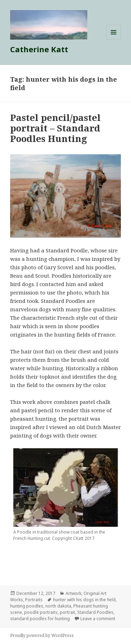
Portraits (34, 600)
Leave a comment (98, 619)
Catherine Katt (39, 49)
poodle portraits (41, 612)
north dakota (58, 606)
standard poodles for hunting (40, 619)
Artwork (74, 593)
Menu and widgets (114, 39)
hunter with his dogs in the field (84, 600)
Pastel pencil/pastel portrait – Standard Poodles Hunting (55, 128)
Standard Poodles (95, 612)
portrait (67, 612)
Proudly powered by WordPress (42, 635)
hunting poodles (27, 606)
